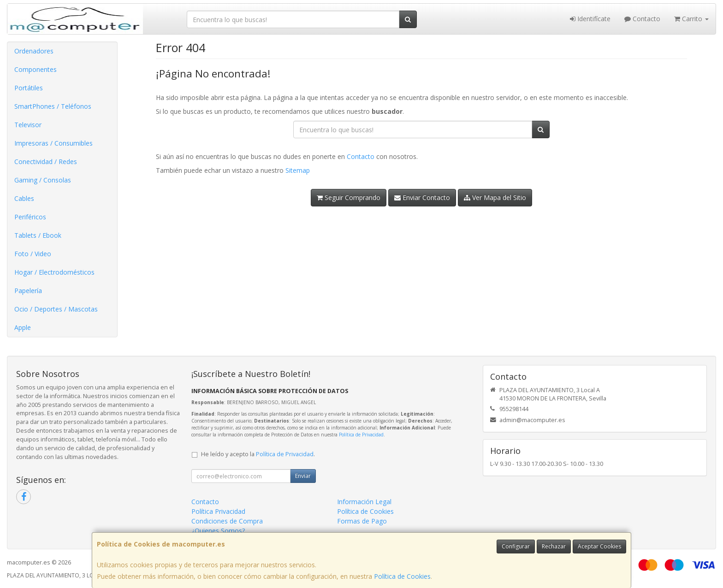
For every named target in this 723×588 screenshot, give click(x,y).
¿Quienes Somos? (218, 531)
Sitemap (298, 170)
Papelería (28, 291)
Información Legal (364, 502)
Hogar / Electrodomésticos (54, 272)
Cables (24, 198)
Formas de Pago (362, 521)
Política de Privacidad (361, 435)
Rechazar (554, 546)
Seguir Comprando (349, 197)
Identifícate (590, 19)
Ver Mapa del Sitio (495, 197)
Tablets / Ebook (38, 235)
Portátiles (29, 88)
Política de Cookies (402, 576)
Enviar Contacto (422, 197)
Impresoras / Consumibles (53, 143)
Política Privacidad (218, 511)
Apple (23, 327)
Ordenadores (34, 51)
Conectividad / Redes (46, 162)
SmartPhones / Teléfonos (53, 106)
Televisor (28, 125)
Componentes (36, 69)
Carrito (691, 19)
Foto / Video (33, 254)
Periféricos (30, 217)
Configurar (516, 546)
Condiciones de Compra (227, 521)
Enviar (303, 476)
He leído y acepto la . (258, 454)
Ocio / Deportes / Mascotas (56, 309)
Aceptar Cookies (599, 546)
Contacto (642, 19)
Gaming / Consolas (43, 180)
